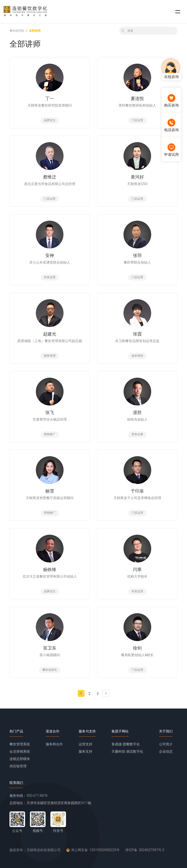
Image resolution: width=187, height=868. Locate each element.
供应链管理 (18, 766)
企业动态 (166, 751)
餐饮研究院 (17, 31)
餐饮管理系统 (20, 744)
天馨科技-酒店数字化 (127, 751)
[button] (178, 12)
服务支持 (85, 751)
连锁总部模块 (20, 759)
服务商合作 (54, 744)
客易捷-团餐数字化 (126, 744)
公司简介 (166, 744)
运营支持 (85, 744)
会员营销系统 (20, 751)
